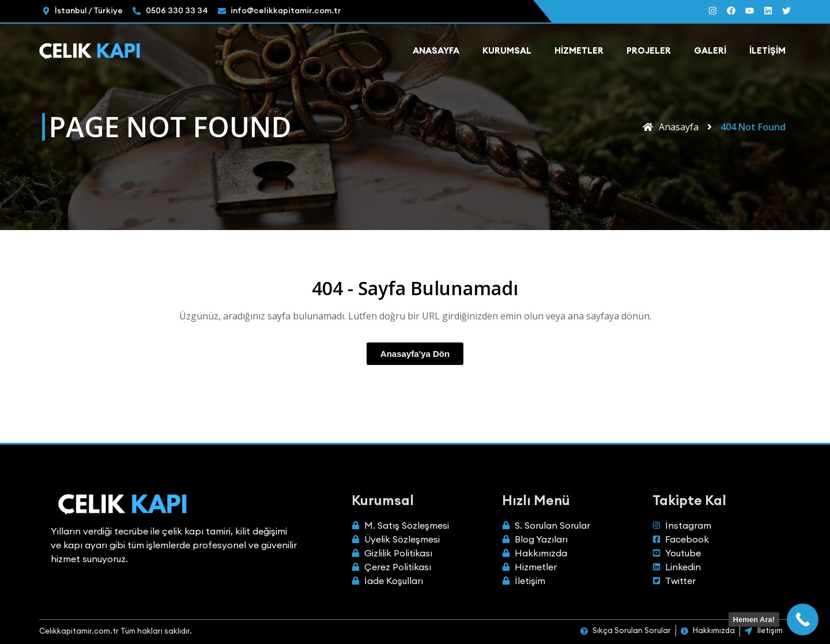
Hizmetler (579, 50)
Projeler (649, 50)
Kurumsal (507, 50)
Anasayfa (436, 50)
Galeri (710, 50)
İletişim (767, 50)
